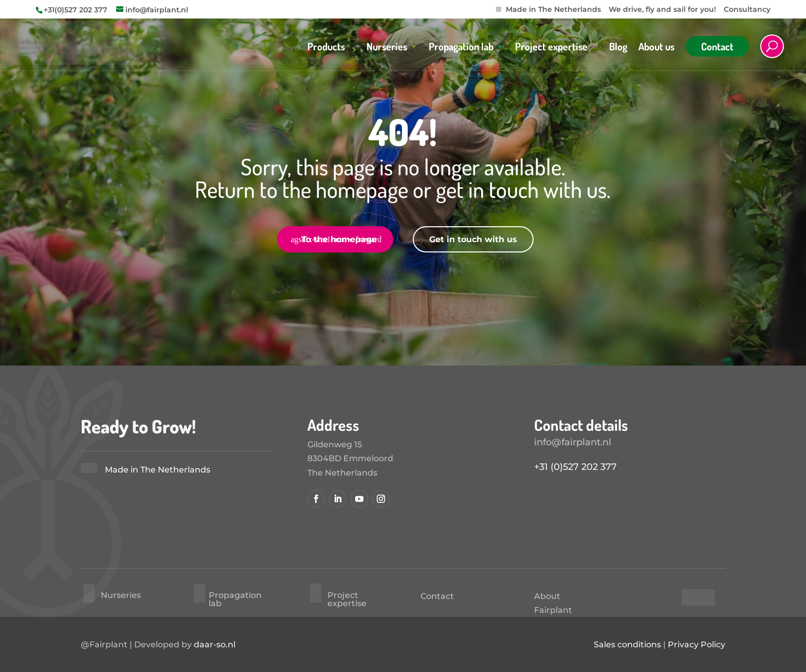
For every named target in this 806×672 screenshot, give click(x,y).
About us (656, 48)
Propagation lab (461, 48)
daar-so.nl (215, 644)
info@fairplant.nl (573, 442)
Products (326, 48)
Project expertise (551, 48)
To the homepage (339, 239)
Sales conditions (627, 644)
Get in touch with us (473, 239)
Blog (618, 48)
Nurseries (387, 48)
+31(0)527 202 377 (76, 10)
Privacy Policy (697, 644)
